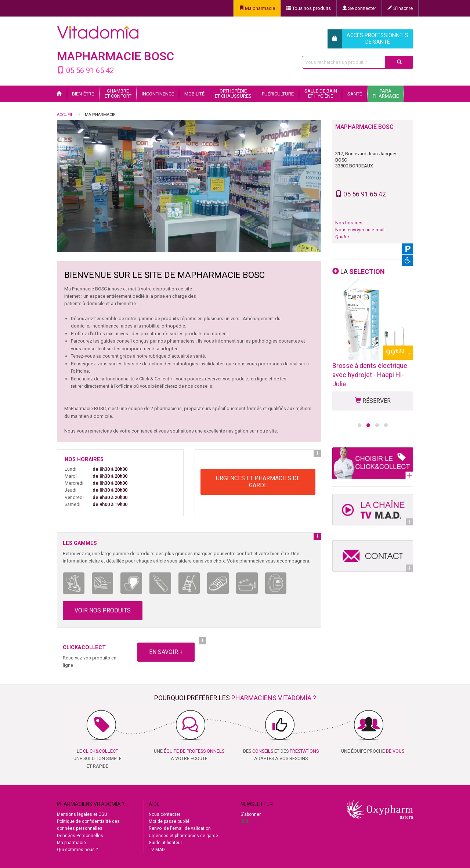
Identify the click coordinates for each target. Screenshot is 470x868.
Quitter (342, 237)
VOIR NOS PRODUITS (103, 610)
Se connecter (359, 8)
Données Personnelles (80, 836)
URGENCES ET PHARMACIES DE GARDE (258, 482)
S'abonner (251, 814)
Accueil (65, 115)
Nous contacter (164, 814)
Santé (355, 94)
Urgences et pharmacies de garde (183, 836)
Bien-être (83, 94)
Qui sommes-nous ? (77, 850)
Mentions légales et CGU (82, 814)
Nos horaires (349, 223)
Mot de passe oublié (169, 821)
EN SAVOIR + (166, 652)
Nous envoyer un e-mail (360, 230)
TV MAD (157, 850)
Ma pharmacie (257, 8)
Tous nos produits (309, 8)
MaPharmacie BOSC (115, 56)
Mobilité (194, 94)
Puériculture (278, 94)
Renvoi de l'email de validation (180, 828)
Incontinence (158, 94)
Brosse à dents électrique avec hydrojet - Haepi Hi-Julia (370, 375)
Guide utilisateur (165, 843)
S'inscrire (400, 8)
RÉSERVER (373, 401)
